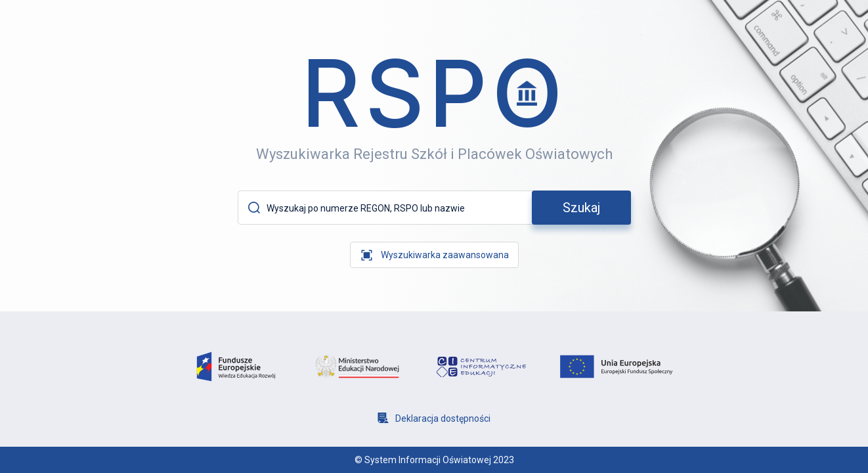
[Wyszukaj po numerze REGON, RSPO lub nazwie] (397, 208)
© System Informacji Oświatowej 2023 (434, 460)
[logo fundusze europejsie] (236, 367)
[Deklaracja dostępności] (434, 418)
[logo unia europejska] (616, 367)
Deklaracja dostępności (443, 418)
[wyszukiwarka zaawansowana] (434, 255)
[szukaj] (581, 208)
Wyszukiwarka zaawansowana (445, 255)
